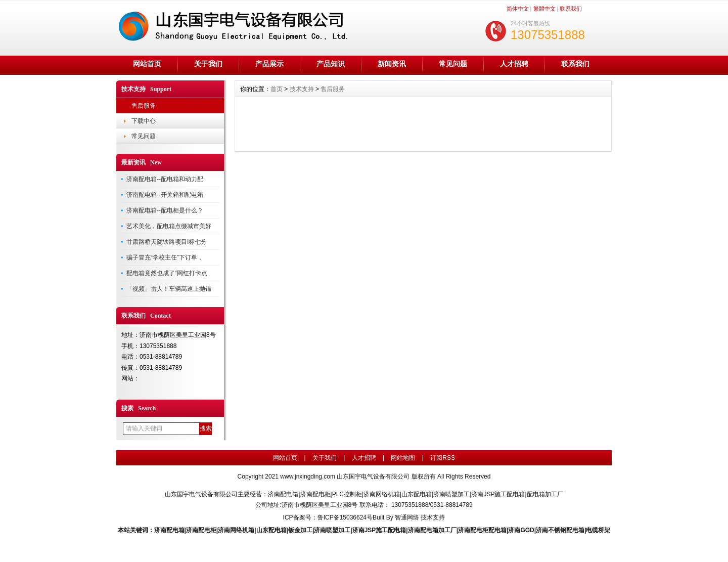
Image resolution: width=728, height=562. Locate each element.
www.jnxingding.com (308, 477)
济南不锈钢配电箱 (560, 530)
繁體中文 (544, 9)
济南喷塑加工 (332, 530)
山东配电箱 (271, 530)
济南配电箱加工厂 (432, 530)
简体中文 (518, 9)
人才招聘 (514, 64)
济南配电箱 (169, 530)
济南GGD (521, 530)
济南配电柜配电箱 (482, 530)
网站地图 (403, 458)
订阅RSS (443, 458)
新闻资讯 (392, 64)
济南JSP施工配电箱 (379, 530)
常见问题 (453, 64)
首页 (277, 89)
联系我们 (571, 9)
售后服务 (144, 106)
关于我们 (208, 64)
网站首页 (147, 64)
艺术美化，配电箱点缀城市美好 (169, 226)
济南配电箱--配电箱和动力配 (165, 179)
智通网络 (407, 517)
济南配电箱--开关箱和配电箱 (165, 195)
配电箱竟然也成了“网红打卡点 (167, 273)
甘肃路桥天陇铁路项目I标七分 (167, 242)
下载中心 (144, 121)
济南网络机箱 (236, 530)
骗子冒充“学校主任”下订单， (165, 257)
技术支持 (302, 89)
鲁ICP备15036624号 (345, 517)
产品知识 (331, 64)
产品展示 (269, 64)
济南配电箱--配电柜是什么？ (165, 210)
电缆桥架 (598, 530)
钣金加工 (300, 530)
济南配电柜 (201, 530)
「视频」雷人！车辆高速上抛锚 (169, 289)
